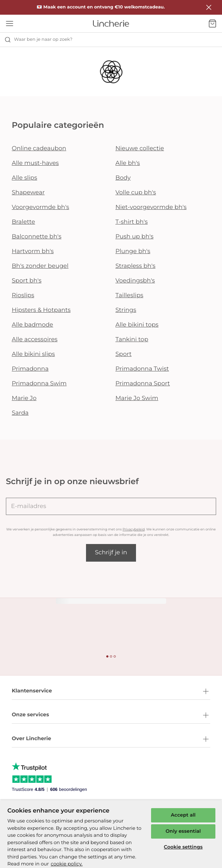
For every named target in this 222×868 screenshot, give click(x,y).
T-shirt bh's (132, 222)
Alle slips (24, 178)
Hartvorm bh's (33, 251)
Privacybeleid (133, 530)
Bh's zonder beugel (40, 266)
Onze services (111, 715)
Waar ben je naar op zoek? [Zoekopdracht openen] (38, 40)
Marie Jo (24, 398)
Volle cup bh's (136, 193)
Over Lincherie (111, 739)
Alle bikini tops (137, 325)
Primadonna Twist (142, 369)
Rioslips (23, 296)
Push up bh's (135, 237)
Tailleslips (129, 296)
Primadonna (30, 369)
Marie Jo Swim (137, 398)
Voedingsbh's (135, 281)
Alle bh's (128, 163)
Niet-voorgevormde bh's (151, 207)
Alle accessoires (35, 340)
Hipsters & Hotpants (41, 310)
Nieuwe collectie (140, 149)
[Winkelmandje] (212, 24)
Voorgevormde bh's (40, 207)
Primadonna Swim (39, 384)
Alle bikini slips (33, 354)
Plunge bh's (133, 251)
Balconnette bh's (37, 237)
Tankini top (132, 340)
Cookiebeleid (26, 826)
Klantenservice (111, 691)
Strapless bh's (135, 266)
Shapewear (28, 193)
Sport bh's (27, 281)
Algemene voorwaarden (38, 839)
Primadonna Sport (143, 384)
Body (123, 178)
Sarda (20, 413)
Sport (123, 354)
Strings (126, 310)
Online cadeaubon (39, 149)
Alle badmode (33, 325)
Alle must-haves (35, 163)
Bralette (23, 222)
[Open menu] (10, 24)
